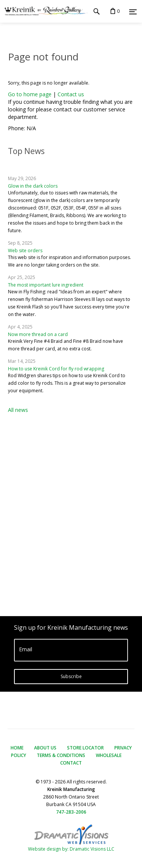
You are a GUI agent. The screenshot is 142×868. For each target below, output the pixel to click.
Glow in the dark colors (33, 186)
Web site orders (25, 251)
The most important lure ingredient (46, 285)
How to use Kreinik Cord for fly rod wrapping (56, 369)
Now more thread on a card (38, 334)
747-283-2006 (71, 812)
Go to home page (30, 94)
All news (18, 410)
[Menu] (133, 12)
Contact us (71, 94)
